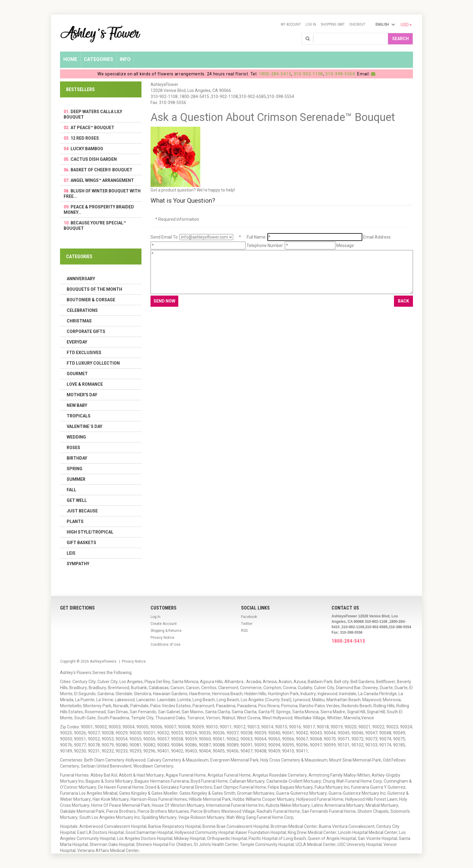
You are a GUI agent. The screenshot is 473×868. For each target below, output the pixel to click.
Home (70, 59)
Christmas (79, 321)
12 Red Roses (85, 138)
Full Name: (257, 237)
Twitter (247, 624)
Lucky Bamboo (87, 149)
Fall (71, 490)
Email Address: (377, 237)
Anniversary (81, 279)
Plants (75, 521)
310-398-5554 (340, 74)
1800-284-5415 (275, 74)
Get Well (77, 500)
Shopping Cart (333, 24)
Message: (346, 246)
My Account (291, 24)
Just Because (82, 511)
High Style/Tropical (90, 532)
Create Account (164, 624)
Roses (73, 448)
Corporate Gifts (86, 331)
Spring (75, 469)
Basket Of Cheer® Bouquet (102, 170)
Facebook (249, 617)
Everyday (77, 342)
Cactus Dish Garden (94, 159)
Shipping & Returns (166, 631)
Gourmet (77, 374)
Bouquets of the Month (94, 289)
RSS (244, 631)
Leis (71, 553)
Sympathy (78, 564)
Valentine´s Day (84, 426)
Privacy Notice (162, 638)
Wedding (76, 437)
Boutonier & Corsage (91, 300)
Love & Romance (85, 384)
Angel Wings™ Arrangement (102, 180)
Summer (76, 479)
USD (406, 25)
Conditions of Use (165, 645)
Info (125, 59)
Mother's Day (82, 395)
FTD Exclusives (84, 353)
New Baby (77, 405)
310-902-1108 (308, 74)
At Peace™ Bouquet (92, 128)
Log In (311, 24)
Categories (98, 59)
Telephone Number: (265, 246)
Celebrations (82, 310)
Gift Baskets (81, 543)
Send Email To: (165, 237)
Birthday (77, 458)
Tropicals (79, 416)
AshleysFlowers (103, 661)
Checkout (357, 24)
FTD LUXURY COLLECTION (93, 363)
